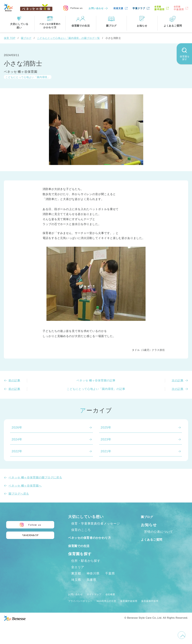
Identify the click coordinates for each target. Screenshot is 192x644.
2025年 (106, 427)
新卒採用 (159, 8)
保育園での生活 (82, 552)
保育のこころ (81, 530)
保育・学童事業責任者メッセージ (96, 524)
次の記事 (178, 380)
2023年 (106, 439)
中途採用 (179, 8)
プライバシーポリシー (83, 608)
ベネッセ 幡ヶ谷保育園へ (25, 486)
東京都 (76, 580)
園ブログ (26, 38)
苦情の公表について (159, 532)
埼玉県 (76, 587)
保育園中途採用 (139, 608)
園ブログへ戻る (19, 494)
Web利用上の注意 (113, 608)
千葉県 (110, 580)
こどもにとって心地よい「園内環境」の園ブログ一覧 (68, 38)
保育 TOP (10, 38)
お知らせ (149, 525)
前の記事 (14, 380)
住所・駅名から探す (86, 568)
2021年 (106, 451)
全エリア (78, 574)
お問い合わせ (96, 8)
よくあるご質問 (155, 539)
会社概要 (117, 601)
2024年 (17, 439)
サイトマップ (98, 601)
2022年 (17, 451)
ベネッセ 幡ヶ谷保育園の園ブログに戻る (35, 477)
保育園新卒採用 (164, 608)
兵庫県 (91, 587)
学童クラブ (139, 8)
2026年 (17, 427)
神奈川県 (93, 580)
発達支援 (118, 8)
